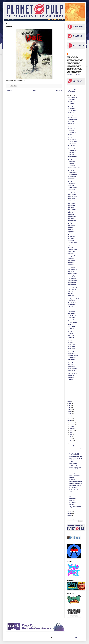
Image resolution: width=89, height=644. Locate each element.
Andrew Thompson (73, 110)
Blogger (76, 637)
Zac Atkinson (71, 377)
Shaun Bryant (72, 348)
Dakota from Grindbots (75, 486)
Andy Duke (71, 112)
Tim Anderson (72, 359)
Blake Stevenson (72, 120)
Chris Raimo (71, 138)
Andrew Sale (71, 109)
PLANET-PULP (72, 54)
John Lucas (71, 231)
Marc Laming (71, 255)
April (71, 439)
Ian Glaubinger (72, 189)
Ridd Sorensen (72, 321)
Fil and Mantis (73, 463)
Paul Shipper (71, 313)
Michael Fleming (72, 279)
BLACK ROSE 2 (73, 479)
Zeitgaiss (70, 379)
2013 (70, 420)
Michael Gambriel (73, 281)
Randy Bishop (72, 317)
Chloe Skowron (72, 132)
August (72, 430)
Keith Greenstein (72, 242)
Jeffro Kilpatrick (72, 217)
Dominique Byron (73, 174)
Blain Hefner (71, 116)
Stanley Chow (72, 354)
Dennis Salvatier (72, 173)
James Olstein (72, 200)
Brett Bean (71, 125)
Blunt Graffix (71, 121)
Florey (70, 180)
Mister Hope (71, 295)
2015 (70, 416)
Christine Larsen (72, 142)
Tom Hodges (71, 363)
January (72, 445)
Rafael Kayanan (72, 315)
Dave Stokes (71, 163)
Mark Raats (71, 262)
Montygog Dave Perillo (74, 299)
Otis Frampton (72, 312)
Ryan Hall (71, 334)
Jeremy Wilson (72, 220)
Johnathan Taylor (73, 233)
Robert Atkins (72, 324)
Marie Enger (71, 259)
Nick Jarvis (71, 310)
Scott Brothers (72, 339)
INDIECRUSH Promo (75, 494)
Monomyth (72, 477)
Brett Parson (71, 127)
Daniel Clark (71, 153)
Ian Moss (70, 191)
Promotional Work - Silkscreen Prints (74, 454)
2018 (70, 410)
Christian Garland (73, 140)
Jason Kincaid (72, 204)
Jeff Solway (71, 215)
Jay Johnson (71, 206)
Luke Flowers (72, 251)
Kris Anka (71, 246)
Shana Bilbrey (72, 346)
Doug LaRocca (72, 176)
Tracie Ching (71, 367)
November (72, 424)
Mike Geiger (71, 293)
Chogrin (70, 134)
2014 (70, 418)
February (72, 443)
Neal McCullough (73, 302)
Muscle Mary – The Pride (76, 481)
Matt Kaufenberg (72, 270)
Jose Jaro (71, 235)
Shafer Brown (72, 345)
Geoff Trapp (71, 182)
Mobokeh (70, 297)
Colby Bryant (71, 145)
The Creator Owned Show (76, 449)
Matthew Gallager (73, 273)
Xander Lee (71, 376)
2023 (70, 401)
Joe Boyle (71, 228)
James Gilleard (72, 195)
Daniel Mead (71, 154)
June (71, 435)
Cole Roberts (71, 147)
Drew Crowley (72, 178)
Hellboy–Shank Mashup (75, 490)
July (71, 432)
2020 (70, 405)
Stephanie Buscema (73, 356)
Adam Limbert (72, 103)
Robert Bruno (72, 326)
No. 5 (71, 496)
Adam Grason (72, 101)
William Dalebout (72, 374)
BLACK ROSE (73, 451)
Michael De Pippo (73, 277)
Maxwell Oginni (72, 275)
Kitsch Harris (71, 244)
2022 (70, 403)
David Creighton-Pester (74, 167)
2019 (70, 408)
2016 (70, 414)
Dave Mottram (72, 162)
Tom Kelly (71, 365)
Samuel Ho (71, 337)
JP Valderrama (72, 237)
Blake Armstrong (72, 118)
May (71, 437)
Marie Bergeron (72, 257)
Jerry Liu (70, 222)
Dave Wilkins (71, 165)
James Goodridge (73, 196)
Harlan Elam (71, 185)
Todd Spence (71, 361)
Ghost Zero (72, 500)
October (72, 426)
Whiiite (71, 492)
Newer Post (9, 90)
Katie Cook (71, 240)
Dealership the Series (75, 473)
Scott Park (71, 343)
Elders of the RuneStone (76, 457)
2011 (70, 513)
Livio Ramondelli (72, 249)
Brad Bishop (71, 123)
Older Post (59, 90)
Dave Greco (71, 160)
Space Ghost (73, 447)
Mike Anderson (72, 290)
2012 (70, 511)
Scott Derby (71, 341)
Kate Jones (71, 239)
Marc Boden (71, 253)
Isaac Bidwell (72, 193)
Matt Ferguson (72, 268)
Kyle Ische (71, 248)
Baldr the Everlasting (75, 475)
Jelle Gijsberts (72, 218)
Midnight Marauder (73, 288)
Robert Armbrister (73, 323)
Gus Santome (72, 184)
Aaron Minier (71, 99)
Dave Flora (71, 158)
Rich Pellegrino (72, 319)
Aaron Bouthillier (73, 98)
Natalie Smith (72, 301)
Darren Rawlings (72, 156)
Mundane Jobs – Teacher (76, 483)
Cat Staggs (71, 131)
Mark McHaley (72, 260)
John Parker (73, 498)
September (73, 428)
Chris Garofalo (72, 136)
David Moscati (72, 169)
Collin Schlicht (72, 151)
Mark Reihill (71, 264)
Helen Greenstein (73, 187)
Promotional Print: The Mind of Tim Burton (75, 468)
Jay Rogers (71, 207)
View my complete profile (73, 75)
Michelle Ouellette (73, 286)
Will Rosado (71, 372)
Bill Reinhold (71, 114)
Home (34, 90)
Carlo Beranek (72, 129)
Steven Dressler (72, 357)
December (72, 422)
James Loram (72, 198)
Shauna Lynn (71, 350)
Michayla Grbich (72, 284)
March (71, 441)
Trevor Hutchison (73, 368)
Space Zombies (73, 465)
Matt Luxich (71, 271)
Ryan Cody (71, 332)
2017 (70, 412)
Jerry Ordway (72, 224)
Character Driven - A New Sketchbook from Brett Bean (76, 460)
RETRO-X (72, 504)
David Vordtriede (72, 171)
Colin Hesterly (72, 149)
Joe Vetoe (71, 229)
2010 (70, 515)
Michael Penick (72, 282)
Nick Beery (71, 306)
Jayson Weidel (72, 90)
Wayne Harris (72, 370)
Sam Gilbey (71, 335)
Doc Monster (73, 502)
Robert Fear (71, 328)
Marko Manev (72, 266)
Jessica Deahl (72, 226)
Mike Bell (70, 292)
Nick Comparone (72, 308)
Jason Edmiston (72, 202)
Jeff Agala (71, 213)
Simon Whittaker (72, 352)
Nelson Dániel (72, 304)
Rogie (70, 330)
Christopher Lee (72, 143)
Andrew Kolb (71, 92)
